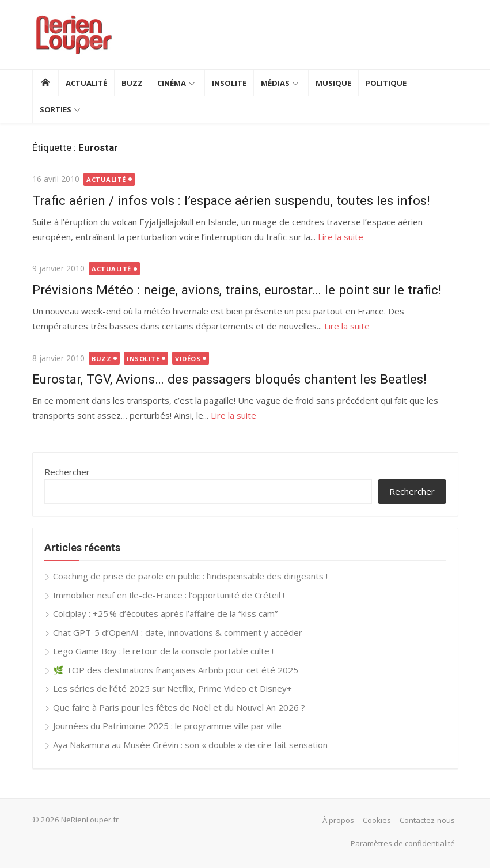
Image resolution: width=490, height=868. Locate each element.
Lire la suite (341, 237)
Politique (386, 83)
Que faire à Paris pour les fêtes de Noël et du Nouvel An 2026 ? (179, 707)
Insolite (229, 83)
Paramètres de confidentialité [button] (403, 843)
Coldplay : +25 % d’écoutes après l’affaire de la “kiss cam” (165, 613)
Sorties (56, 109)
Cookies (377, 820)
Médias (275, 83)
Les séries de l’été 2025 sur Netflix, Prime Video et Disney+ (172, 688)
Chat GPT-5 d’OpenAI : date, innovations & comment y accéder (178, 632)
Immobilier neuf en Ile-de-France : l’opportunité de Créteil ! (169, 595)
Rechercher (67, 472)
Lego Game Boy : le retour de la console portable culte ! (163, 651)
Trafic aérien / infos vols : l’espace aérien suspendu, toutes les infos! (231, 200)
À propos (338, 820)
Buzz (132, 83)
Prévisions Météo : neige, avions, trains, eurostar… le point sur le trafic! (237, 290)
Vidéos (188, 359)
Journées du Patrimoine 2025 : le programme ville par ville (167, 726)
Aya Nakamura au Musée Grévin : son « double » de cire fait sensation (190, 745)
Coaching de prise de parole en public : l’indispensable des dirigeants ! (190, 576)
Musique (333, 83)
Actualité (86, 83)
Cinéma (172, 83)
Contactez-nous (427, 820)
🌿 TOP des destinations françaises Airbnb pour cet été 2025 (176, 670)
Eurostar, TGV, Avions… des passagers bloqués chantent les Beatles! (229, 379)
